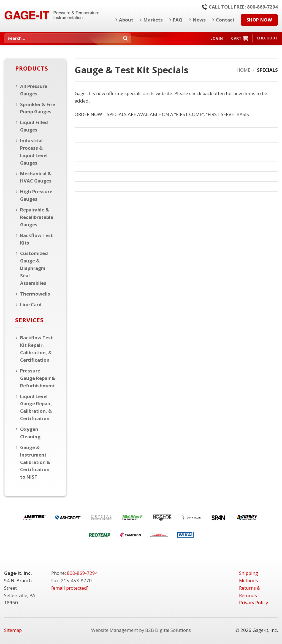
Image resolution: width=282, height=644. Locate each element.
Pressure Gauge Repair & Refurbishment (38, 378)
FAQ (176, 20)
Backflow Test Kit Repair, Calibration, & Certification (36, 349)
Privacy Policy (253, 603)
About (124, 20)
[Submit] (126, 38)
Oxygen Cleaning (30, 433)
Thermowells (35, 294)
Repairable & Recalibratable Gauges (37, 217)
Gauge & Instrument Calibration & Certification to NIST (35, 462)
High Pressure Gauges (36, 195)
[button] (217, 38)
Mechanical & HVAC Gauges (36, 177)
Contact (223, 20)
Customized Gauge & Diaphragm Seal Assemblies (34, 268)
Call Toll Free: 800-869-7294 (240, 7)
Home (243, 70)
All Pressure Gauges (34, 90)
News (197, 20)
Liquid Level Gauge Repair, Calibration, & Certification (36, 407)
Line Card (31, 304)
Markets (151, 20)
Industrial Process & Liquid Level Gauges (34, 152)
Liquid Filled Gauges (34, 126)
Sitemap (13, 630)
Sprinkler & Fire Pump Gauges (38, 108)
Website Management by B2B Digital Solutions (141, 630)
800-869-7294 (82, 573)
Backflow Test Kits (36, 239)
